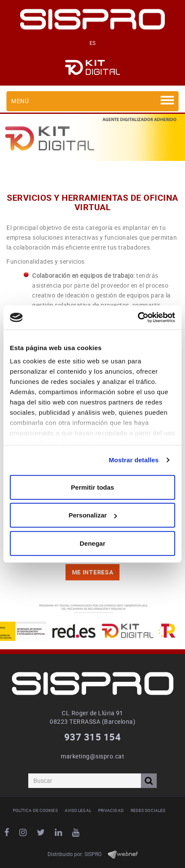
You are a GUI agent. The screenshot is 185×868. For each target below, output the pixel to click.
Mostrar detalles (134, 460)
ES (93, 43)
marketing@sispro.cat (92, 756)
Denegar (92, 543)
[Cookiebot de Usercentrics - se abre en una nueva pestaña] (138, 318)
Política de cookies (35, 810)
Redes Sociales (148, 810)
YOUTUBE (77, 832)
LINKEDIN (60, 832)
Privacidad (111, 810)
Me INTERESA (93, 572)
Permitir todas (93, 487)
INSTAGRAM (24, 832)
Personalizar (93, 515)
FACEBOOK (8, 832)
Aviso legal (78, 810)
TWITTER (42, 832)
